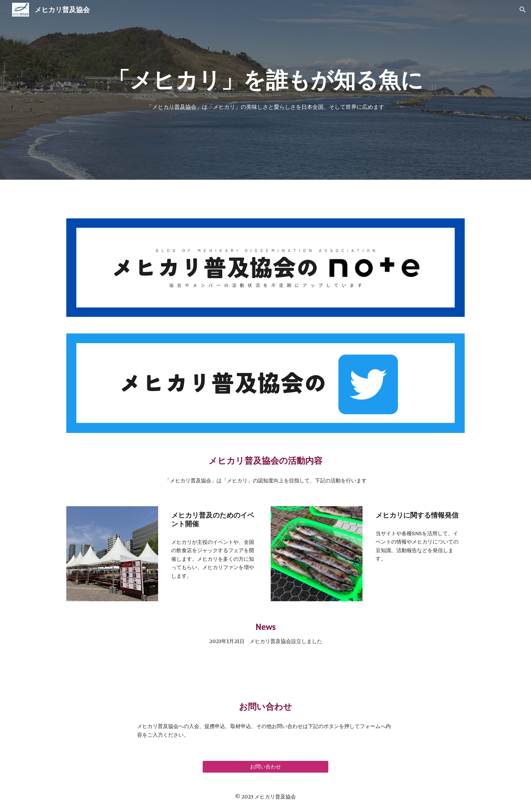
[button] (523, 10)
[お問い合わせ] (265, 767)
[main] (265, 80)
